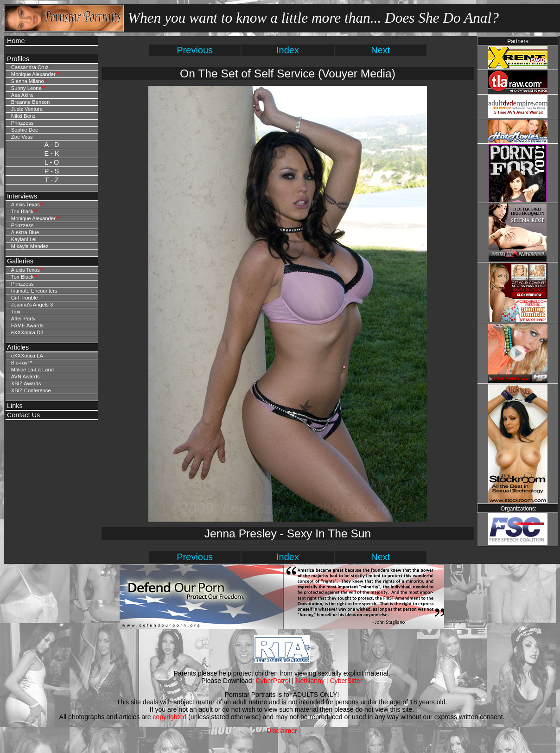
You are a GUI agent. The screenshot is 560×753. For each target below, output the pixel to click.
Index (288, 50)
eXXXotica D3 (27, 332)
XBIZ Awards (26, 383)
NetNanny (310, 681)
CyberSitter (346, 681)
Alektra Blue (25, 232)
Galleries (20, 261)
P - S (52, 171)
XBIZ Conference (31, 390)
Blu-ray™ (22, 363)
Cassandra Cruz (30, 67)
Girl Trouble (25, 298)
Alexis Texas (25, 204)
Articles (18, 347)
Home (16, 41)
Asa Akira (22, 95)
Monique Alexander (33, 74)
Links (15, 406)
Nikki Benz (23, 116)
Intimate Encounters (34, 291)
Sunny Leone (26, 88)
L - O (52, 162)
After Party (23, 319)
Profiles (18, 59)
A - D (52, 145)
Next (380, 50)
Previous (195, 50)
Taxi (16, 312)
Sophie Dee (25, 130)
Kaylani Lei (24, 239)
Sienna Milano (28, 81)
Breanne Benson (30, 102)
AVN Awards (25, 376)
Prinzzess (22, 123)
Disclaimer (282, 731)
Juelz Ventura (27, 109)
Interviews (22, 196)
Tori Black (22, 211)
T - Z (51, 180)
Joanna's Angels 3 (32, 305)
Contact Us (23, 415)
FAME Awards (27, 325)
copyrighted (169, 717)
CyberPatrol (273, 681)
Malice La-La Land (32, 370)
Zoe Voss (22, 137)
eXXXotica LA (27, 356)
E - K (52, 153)
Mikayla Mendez (30, 246)
